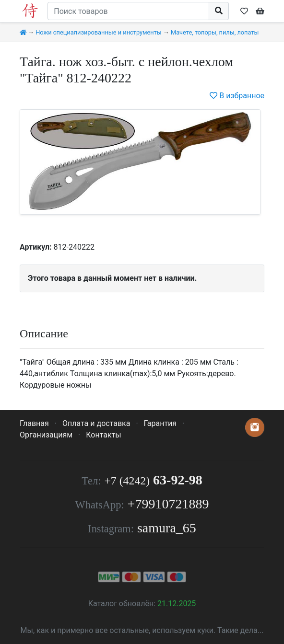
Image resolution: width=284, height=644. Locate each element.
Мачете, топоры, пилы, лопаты (215, 32)
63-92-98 (153, 480)
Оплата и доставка (96, 423)
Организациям (46, 435)
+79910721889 (168, 504)
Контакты (103, 435)
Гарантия (160, 423)
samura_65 (167, 528)
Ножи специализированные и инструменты (99, 32)
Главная (34, 423)
